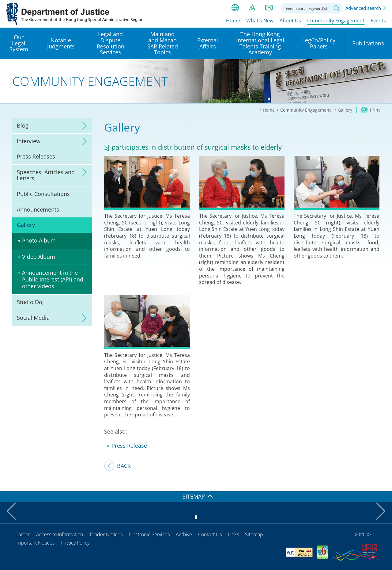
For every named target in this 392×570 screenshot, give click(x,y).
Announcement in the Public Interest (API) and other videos (53, 279)
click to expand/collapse (83, 126)
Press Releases (36, 156)
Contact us (269, 8)
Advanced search (363, 8)
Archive (184, 534)
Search (337, 8)
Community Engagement (336, 21)
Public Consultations (43, 194)
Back (124, 466)
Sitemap (254, 534)
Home (233, 21)
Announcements (38, 209)
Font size (252, 8)
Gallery (26, 225)
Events (378, 21)
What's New (260, 21)
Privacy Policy (75, 543)
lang (235, 8)
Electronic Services (149, 534)
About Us (290, 21)
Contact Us (210, 534)
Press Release (129, 446)
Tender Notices (106, 534)
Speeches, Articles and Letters (46, 175)
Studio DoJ (30, 302)
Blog (23, 125)
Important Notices (35, 543)
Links (233, 534)
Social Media (33, 318)
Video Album (39, 257)
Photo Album (39, 240)
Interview (29, 141)
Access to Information (60, 534)
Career (23, 534)
